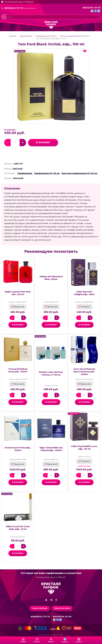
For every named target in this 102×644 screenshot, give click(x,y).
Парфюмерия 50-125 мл (46, 36)
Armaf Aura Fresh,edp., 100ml (18, 449)
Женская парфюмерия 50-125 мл (75, 36)
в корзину (43, 143)
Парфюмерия (26, 36)
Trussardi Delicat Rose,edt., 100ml (18, 370)
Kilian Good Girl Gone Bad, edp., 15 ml (18, 528)
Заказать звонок (29, 8)
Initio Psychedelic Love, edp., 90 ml (84, 448)
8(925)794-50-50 (92, 8)
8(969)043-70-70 (14, 8)
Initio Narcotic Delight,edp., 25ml (84, 293)
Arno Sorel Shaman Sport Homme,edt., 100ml (84, 372)
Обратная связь (62, 608)
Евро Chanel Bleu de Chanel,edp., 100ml (51, 449)
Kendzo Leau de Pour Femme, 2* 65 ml (51, 373)
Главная (13, 36)
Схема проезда (40, 608)
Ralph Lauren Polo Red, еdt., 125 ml (18, 293)
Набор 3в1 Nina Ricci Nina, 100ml (51, 278)
